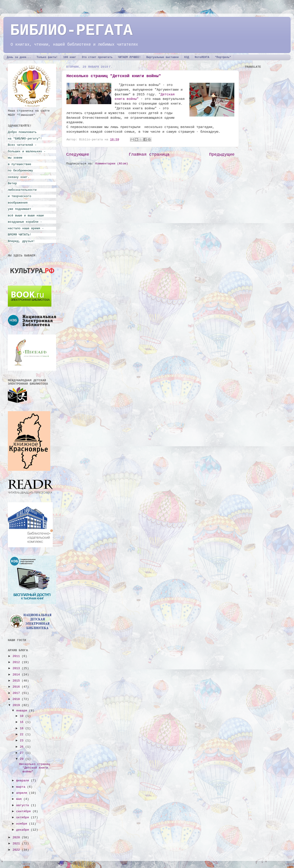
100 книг (70, 57)
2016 (17, 687)
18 (22, 728)
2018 (17, 699)
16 (22, 722)
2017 (17, 693)
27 (22, 753)
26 (22, 747)
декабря (23, 830)
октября (23, 818)
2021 (17, 844)
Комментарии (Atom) (112, 164)
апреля (23, 793)
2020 (17, 838)
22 (22, 735)
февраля (23, 781)
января (23, 711)
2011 (17, 656)
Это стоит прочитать (97, 57)
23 (22, 741)
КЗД (187, 57)
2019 (17, 705)
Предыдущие (222, 155)
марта (22, 787)
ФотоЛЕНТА (202, 57)
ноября (23, 824)
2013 (17, 668)
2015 (17, 681)
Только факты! (47, 57)
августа (23, 805)
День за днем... (19, 57)
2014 (17, 675)
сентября (24, 811)
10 (22, 716)
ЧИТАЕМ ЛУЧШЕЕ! (129, 57)
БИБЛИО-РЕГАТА (71, 31)
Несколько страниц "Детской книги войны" (114, 76)
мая (20, 799)
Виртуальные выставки (162, 57)
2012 (17, 662)
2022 (17, 850)
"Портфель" (223, 57)
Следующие (78, 155)
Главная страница (149, 155)
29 (22, 759)
